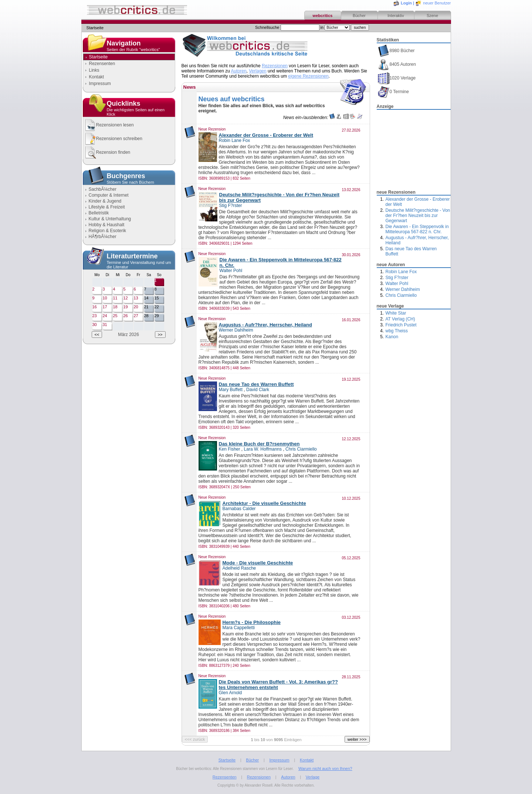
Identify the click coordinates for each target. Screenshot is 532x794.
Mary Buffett (231, 390)
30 (95, 325)
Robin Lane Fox (401, 272)
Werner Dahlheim (403, 289)
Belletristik (99, 213)
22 (157, 307)
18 (115, 307)
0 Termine (393, 92)
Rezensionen (275, 66)
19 (126, 307)
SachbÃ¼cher (103, 189)
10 (105, 298)
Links (94, 70)
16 (95, 307)
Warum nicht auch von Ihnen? (325, 768)
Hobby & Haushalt (107, 225)
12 (126, 298)
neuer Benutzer (437, 3)
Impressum (100, 84)
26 (126, 316)
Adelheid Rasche (239, 568)
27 (136, 316)
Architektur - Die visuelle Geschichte (264, 503)
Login (406, 3)
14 (146, 298)
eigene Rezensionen (308, 76)
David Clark (258, 390)
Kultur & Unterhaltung (110, 219)
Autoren (239, 71)
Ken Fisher (230, 449)
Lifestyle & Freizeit (107, 207)
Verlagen (257, 71)
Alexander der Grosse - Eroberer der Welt (266, 135)
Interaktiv (396, 16)
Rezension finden (107, 152)
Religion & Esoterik (107, 231)
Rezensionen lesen (109, 125)
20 (136, 307)
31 (105, 325)
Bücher (359, 16)
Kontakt (97, 77)
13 (136, 298)
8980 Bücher (396, 51)
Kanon (392, 337)
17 (105, 307)
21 (146, 307)
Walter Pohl (397, 284)
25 (115, 316)
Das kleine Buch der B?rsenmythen (259, 444)
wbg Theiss (397, 331)
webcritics (323, 16)
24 (105, 316)
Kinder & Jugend (105, 201)
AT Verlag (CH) (400, 319)
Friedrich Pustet (401, 325)
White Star (396, 313)
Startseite (227, 760)
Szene (432, 16)
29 (157, 316)
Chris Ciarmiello (401, 295)
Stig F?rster (397, 278)
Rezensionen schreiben (113, 139)
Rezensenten (102, 64)
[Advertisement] (414, 147)
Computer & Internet (109, 195)
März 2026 (128, 335)
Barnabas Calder (239, 509)
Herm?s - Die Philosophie (252, 622)
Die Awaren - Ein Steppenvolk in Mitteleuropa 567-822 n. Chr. (417, 229)
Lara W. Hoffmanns (263, 449)
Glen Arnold (231, 693)
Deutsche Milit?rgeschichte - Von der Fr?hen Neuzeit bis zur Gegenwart (418, 216)
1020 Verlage (397, 78)
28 (146, 316)
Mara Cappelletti (239, 628)
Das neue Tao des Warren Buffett (256, 384)
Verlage (313, 777)
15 (157, 298)
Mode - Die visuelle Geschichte (258, 563)
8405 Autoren (397, 65)
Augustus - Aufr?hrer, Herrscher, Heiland (265, 325)
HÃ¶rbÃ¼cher (103, 237)
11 (115, 298)
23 (95, 316)
